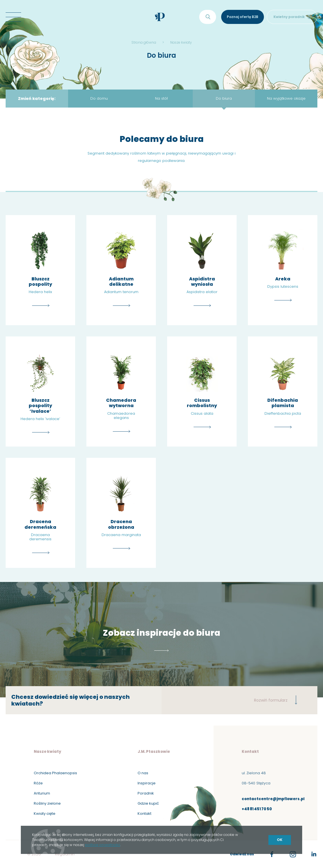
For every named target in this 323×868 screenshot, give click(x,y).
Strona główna (144, 42)
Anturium (42, 793)
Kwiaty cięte (45, 814)
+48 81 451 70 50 (257, 809)
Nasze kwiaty (181, 42)
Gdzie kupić (148, 803)
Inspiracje (147, 783)
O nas (143, 773)
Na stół (161, 98)
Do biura (224, 98)
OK (280, 840)
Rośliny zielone (47, 803)
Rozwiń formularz (276, 700)
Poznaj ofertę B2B (243, 17)
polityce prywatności (103, 845)
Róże (38, 783)
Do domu (99, 98)
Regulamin (65, 854)
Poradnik (146, 793)
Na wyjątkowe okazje (286, 98)
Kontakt (144, 814)
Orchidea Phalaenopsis (55, 773)
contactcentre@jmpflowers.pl (273, 799)
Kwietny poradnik (292, 17)
